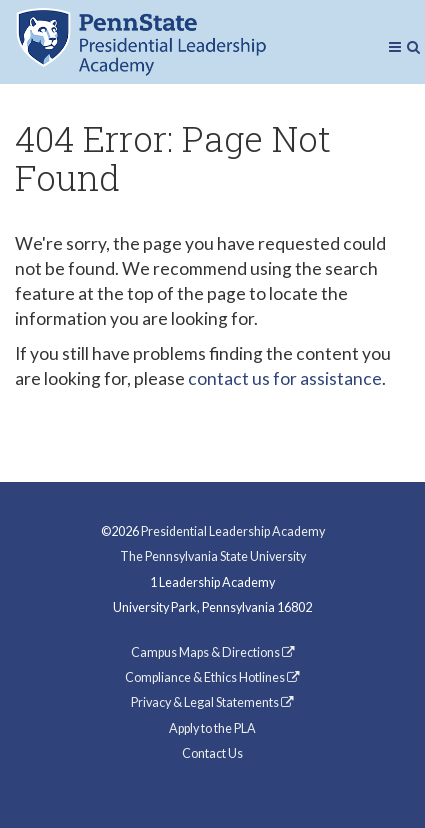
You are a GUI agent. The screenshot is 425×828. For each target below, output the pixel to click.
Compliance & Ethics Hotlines (212, 677)
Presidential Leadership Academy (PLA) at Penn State (141, 42)
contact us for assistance (285, 378)
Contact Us (212, 753)
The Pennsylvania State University (213, 556)
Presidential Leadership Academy (233, 531)
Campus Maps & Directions (213, 652)
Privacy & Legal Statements (212, 702)
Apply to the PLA (212, 728)
